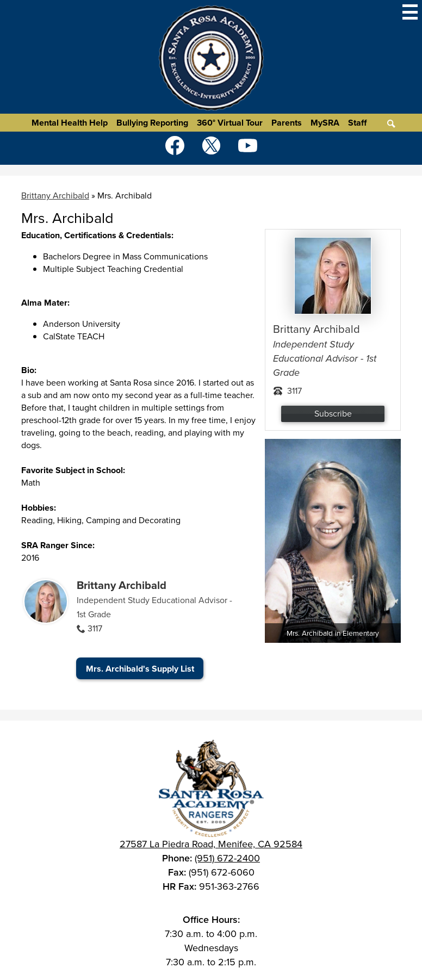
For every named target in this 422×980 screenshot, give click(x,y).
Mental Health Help (70, 123)
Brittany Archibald (122, 585)
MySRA (325, 123)
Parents (287, 123)
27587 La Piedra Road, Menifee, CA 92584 (211, 844)
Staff (357, 123)
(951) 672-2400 (227, 858)
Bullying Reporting (152, 123)
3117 (95, 628)
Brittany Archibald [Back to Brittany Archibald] (55, 196)
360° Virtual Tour (230, 123)
